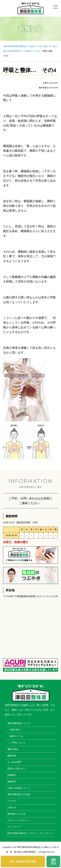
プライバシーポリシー (19, 820)
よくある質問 (14, 762)
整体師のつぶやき (16, 814)
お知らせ (12, 807)
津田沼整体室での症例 (19, 794)
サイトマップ (14, 827)
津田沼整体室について (19, 723)
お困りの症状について (19, 788)
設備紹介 (12, 775)
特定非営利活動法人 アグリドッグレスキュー (30, 833)
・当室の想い (14, 730)
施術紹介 (12, 782)
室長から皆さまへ (16, 769)
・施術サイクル (15, 736)
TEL (23, 862)
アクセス (12, 801)
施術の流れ (13, 749)
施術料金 (12, 756)
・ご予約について (16, 743)
